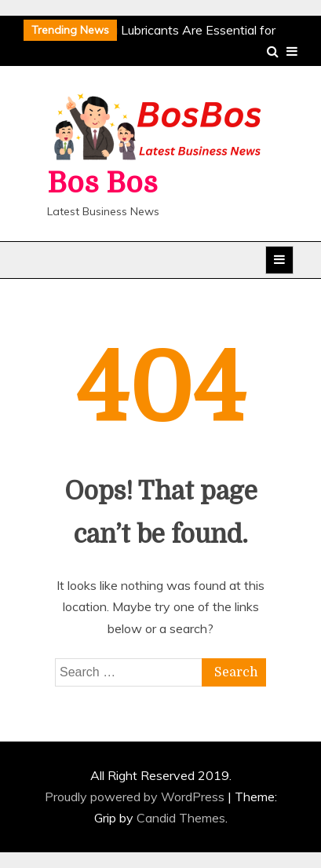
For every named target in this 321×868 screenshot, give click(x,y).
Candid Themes (181, 818)
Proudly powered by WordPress (136, 797)
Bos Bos (102, 183)
